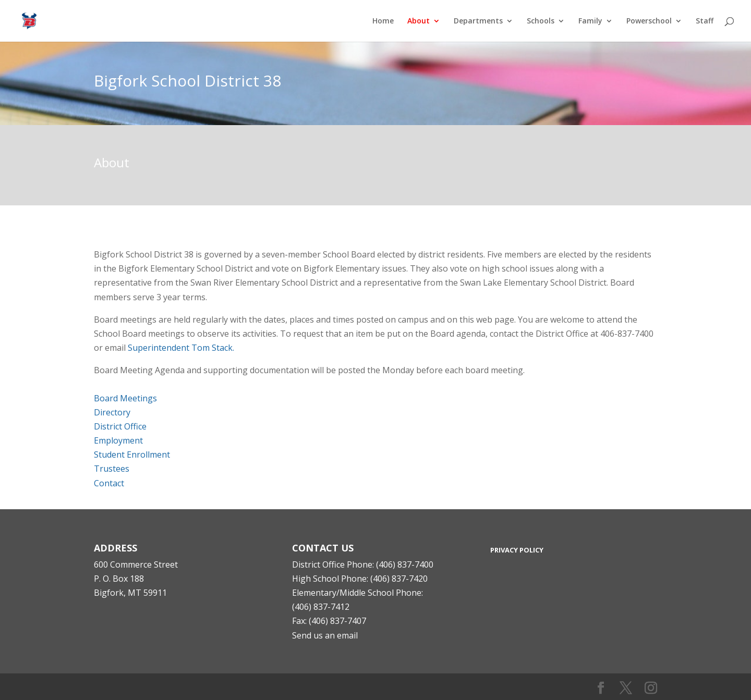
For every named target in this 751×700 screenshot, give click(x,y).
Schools (541, 21)
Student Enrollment (132, 455)
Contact (109, 483)
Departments (478, 21)
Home (383, 21)
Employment (118, 440)
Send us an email (325, 635)
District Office (120, 426)
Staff (705, 21)
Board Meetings (125, 398)
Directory (112, 412)
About (419, 21)
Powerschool (649, 21)
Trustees (112, 469)
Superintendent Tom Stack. (181, 348)
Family (590, 21)
